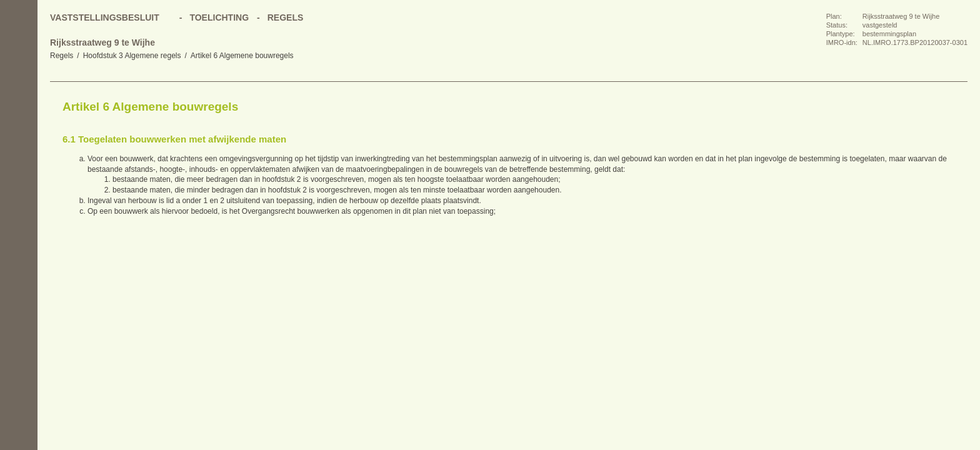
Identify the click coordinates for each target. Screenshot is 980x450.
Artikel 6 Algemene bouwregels (242, 56)
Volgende (19, 156)
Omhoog (19, 181)
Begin (19, 106)
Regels (62, 56)
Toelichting (219, 17)
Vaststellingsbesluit (105, 17)
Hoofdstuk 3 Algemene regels (132, 56)
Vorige (19, 131)
